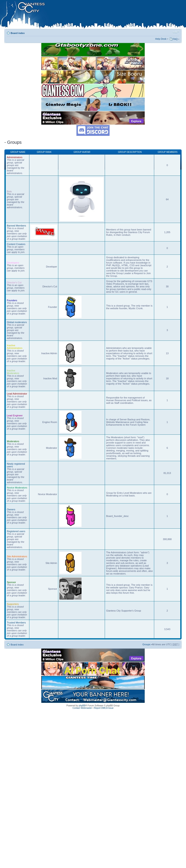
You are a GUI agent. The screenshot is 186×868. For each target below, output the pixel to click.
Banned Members (16, 226)
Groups (146, 644)
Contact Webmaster (82, 708)
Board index (18, 33)
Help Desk (161, 39)
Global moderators (17, 322)
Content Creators (16, 244)
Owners (11, 509)
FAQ (175, 39)
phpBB (82, 706)
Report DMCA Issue (104, 708)
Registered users (16, 531)
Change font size (176, 32)
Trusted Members (16, 623)
